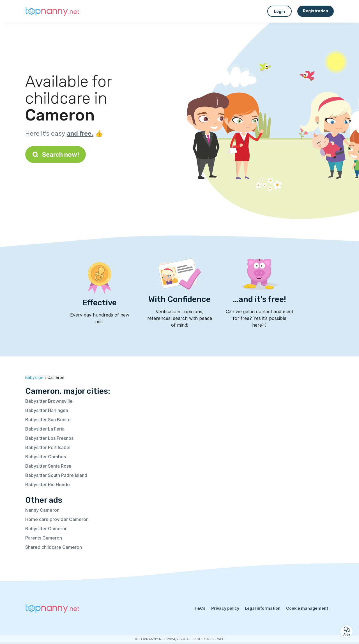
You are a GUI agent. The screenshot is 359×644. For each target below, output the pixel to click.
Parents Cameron (44, 538)
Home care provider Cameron (57, 519)
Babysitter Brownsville (49, 401)
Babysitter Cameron (46, 529)
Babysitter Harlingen (47, 410)
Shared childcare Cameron (54, 547)
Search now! (56, 154)
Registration (316, 11)
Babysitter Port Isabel (48, 447)
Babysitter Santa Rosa (48, 466)
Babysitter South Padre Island (56, 475)
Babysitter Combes (46, 457)
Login (279, 11)
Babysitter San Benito (48, 420)
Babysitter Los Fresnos (49, 438)
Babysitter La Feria (45, 429)
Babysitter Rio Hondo (48, 484)
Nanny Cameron (42, 510)
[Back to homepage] (53, 11)
